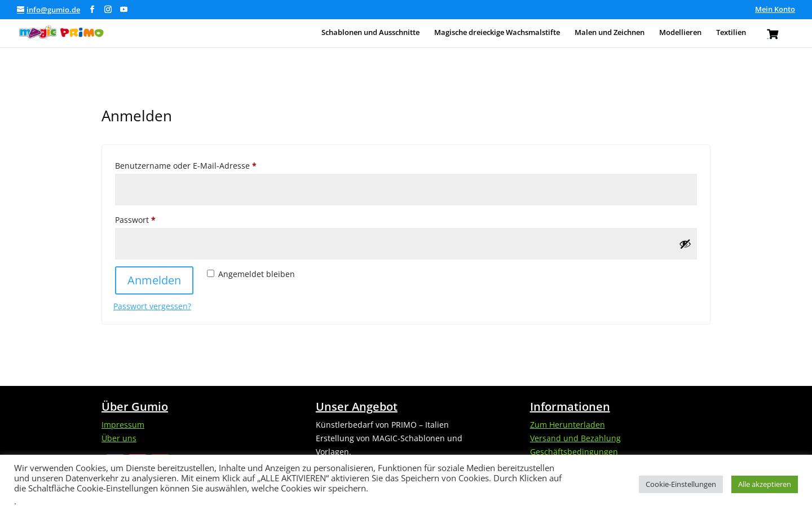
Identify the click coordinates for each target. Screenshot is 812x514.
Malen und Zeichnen (610, 33)
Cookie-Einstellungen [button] (681, 484)
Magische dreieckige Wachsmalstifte (497, 33)
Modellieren (680, 33)
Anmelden (154, 280)
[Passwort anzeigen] (685, 244)
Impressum (123, 425)
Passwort (158, 219)
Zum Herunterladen (568, 425)
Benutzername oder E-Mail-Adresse (208, 164)
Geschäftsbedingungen (574, 452)
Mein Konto (775, 10)
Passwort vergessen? (152, 306)
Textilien (731, 33)
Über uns (119, 438)
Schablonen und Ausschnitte (370, 33)
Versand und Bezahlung (575, 438)
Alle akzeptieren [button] (765, 484)
